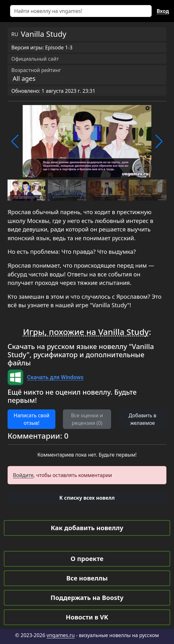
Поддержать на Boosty (87, 598)
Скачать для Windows (55, 377)
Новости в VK (87, 617)
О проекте (87, 559)
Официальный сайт (35, 59)
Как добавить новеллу (87, 528)
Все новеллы (87, 578)
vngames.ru (61, 635)
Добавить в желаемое (143, 419)
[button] (15, 142)
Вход (163, 11)
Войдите (23, 475)
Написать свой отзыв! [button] (31, 419)
